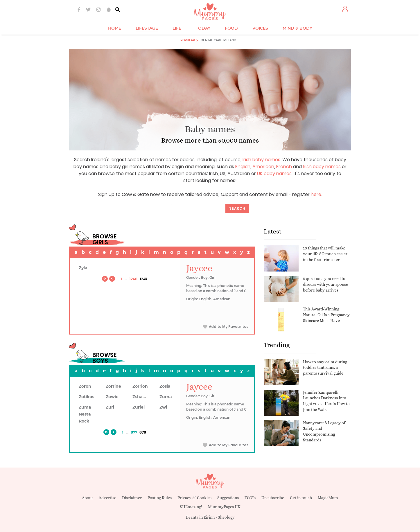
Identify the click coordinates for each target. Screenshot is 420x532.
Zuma (166, 397)
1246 (133, 279)
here (316, 194)
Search (237, 208)
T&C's (250, 498)
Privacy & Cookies (194, 498)
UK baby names (274, 174)
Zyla (83, 268)
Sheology (226, 517)
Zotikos (86, 397)
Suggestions (228, 498)
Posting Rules (160, 498)
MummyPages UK (224, 507)
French (284, 167)
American (263, 167)
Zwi (163, 407)
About (87, 498)
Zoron (85, 386)
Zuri (110, 407)
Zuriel (139, 407)
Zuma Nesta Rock (85, 414)
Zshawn (141, 397)
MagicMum (328, 498)
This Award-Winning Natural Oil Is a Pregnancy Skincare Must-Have (326, 315)
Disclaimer (132, 498)
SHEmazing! (191, 507)
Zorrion (140, 386)
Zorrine (113, 386)
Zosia (165, 386)
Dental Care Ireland (218, 40)
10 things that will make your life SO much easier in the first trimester (325, 254)
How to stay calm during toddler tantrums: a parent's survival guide (325, 367)
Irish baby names (261, 160)
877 (134, 432)
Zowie (112, 397)
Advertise (107, 498)
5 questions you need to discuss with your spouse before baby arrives (325, 284)
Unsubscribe (273, 498)
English (243, 167)
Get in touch (301, 498)
